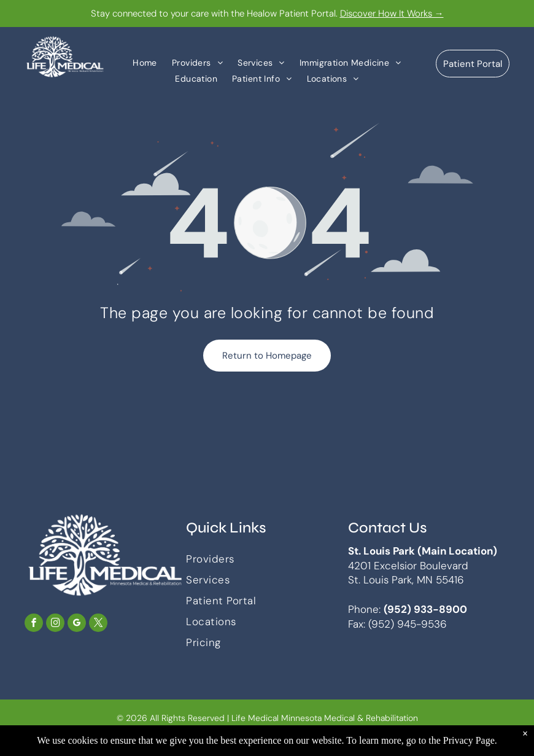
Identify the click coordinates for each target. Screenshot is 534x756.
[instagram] (55, 624)
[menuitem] (145, 62)
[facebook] (34, 624)
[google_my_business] (77, 624)
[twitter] (98, 624)
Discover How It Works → (392, 14)
